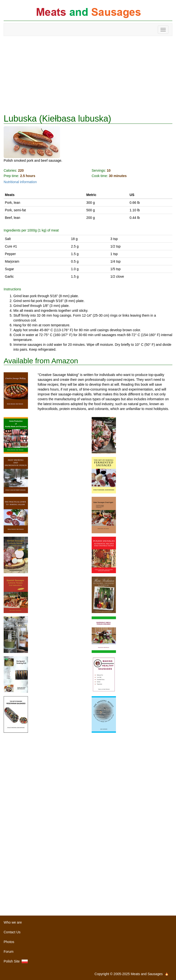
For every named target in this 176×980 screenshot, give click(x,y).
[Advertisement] (88, 75)
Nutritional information (20, 182)
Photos (9, 942)
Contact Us (12, 932)
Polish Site (16, 961)
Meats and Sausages (88, 13)
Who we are (13, 922)
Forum (9, 952)
